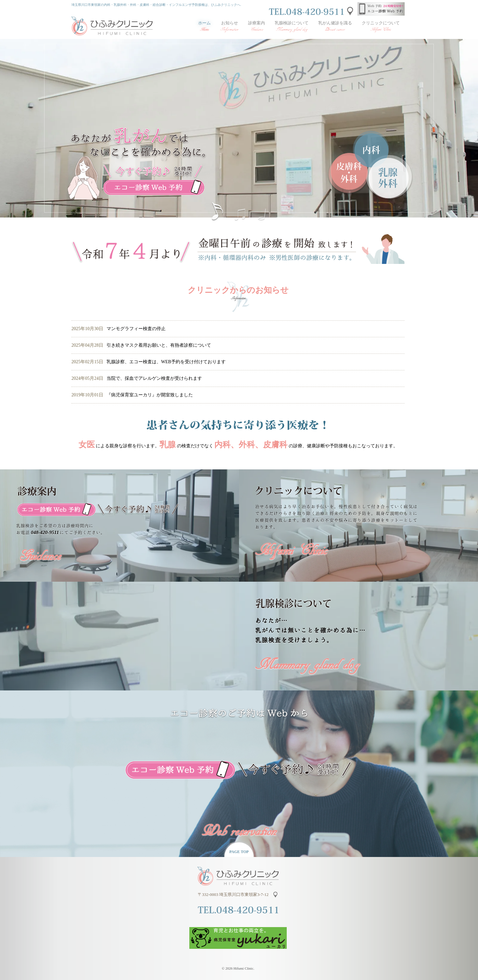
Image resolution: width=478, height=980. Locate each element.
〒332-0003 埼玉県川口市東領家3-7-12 (234, 894)
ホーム (204, 26)
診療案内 (257, 26)
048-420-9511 (45, 532)
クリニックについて (381, 26)
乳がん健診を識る (335, 26)
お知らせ (229, 26)
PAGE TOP (239, 852)
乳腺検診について (292, 26)
